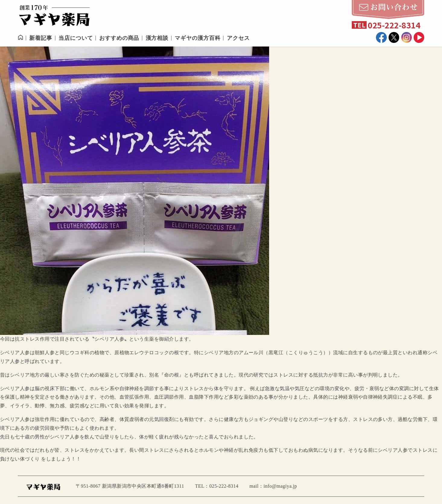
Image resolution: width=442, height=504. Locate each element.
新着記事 (41, 38)
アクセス (238, 38)
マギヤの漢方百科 (197, 38)
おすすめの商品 (119, 38)
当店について (76, 38)
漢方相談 (157, 38)
